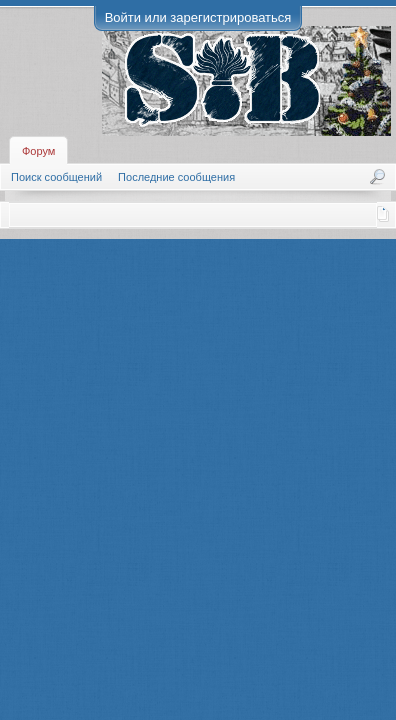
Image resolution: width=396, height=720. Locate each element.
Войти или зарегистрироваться (198, 17)
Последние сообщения (176, 177)
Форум (38, 151)
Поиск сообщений (56, 177)
